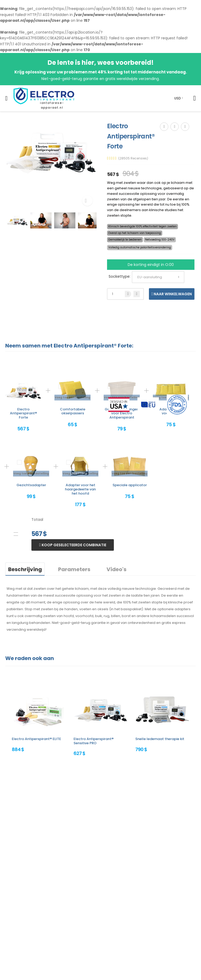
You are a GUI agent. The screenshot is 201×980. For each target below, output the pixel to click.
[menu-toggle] (6, 98)
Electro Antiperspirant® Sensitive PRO (94, 741)
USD (177, 98)
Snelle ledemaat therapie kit (160, 739)
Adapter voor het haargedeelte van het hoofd (80, 489)
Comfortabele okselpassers (73, 411)
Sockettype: (119, 276)
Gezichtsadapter (31, 485)
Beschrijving (25, 569)
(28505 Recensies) (133, 158)
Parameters (74, 569)
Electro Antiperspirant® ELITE (36, 739)
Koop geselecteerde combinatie (74, 545)
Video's (116, 569)
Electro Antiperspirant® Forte (23, 413)
